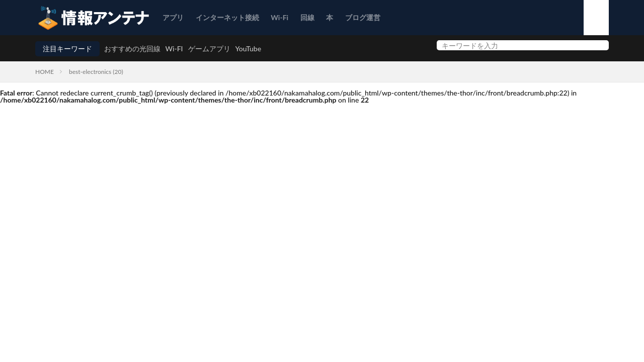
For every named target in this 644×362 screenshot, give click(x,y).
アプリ (173, 17)
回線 (307, 17)
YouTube (249, 49)
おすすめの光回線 (132, 49)
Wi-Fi (279, 17)
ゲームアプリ (209, 49)
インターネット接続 (227, 17)
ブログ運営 (363, 17)
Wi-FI (174, 49)
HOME (45, 72)
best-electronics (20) (96, 72)
